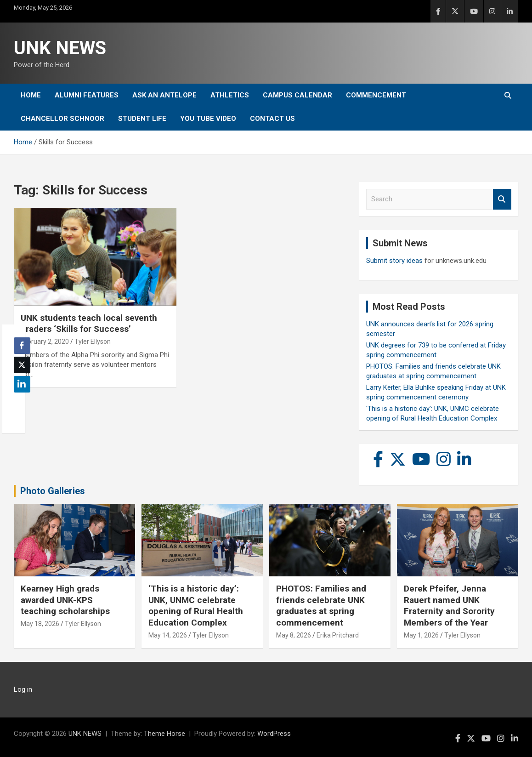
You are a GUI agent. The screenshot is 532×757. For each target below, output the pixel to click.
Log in (23, 689)
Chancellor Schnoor (62, 119)
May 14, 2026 (168, 635)
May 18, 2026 (40, 624)
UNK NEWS (60, 48)
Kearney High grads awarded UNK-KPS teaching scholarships (65, 600)
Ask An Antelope (164, 95)
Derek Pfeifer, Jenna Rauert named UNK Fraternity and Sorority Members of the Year (449, 606)
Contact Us (272, 119)
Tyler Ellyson (93, 342)
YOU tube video (208, 119)
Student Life (142, 119)
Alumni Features (87, 95)
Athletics (230, 95)
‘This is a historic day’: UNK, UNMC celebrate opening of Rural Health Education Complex (196, 606)
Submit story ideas (394, 261)
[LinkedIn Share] (22, 384)
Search (502, 199)
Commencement (376, 95)
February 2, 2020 (45, 342)
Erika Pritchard (338, 635)
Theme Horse (164, 734)
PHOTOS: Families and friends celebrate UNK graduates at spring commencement (321, 606)
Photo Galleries (53, 491)
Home (31, 95)
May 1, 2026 (421, 635)
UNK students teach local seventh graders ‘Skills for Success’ (89, 324)
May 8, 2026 (294, 635)
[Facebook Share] (22, 346)
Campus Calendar (297, 95)
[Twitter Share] (22, 365)
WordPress (274, 734)
